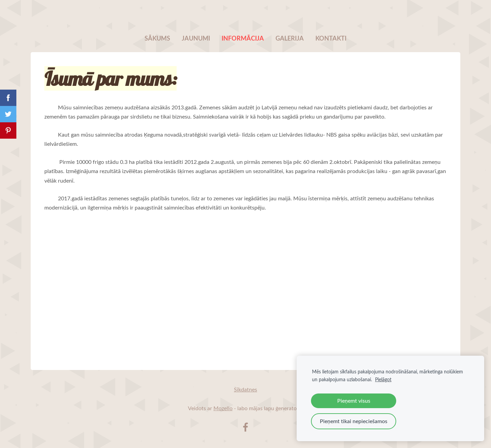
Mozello (223, 408)
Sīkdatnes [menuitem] (245, 389)
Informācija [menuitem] (243, 38)
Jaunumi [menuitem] (196, 38)
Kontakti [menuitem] (331, 38)
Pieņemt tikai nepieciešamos (354, 421)
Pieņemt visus (354, 401)
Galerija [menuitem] (290, 38)
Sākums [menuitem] (157, 38)
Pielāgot (383, 379)
